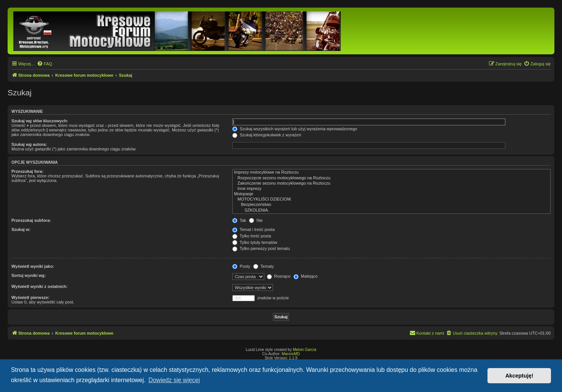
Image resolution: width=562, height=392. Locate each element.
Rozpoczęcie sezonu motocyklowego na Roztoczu (391, 178)
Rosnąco (279, 276)
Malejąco (306, 276)
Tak (239, 220)
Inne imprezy (391, 189)
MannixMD (291, 354)
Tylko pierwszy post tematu (261, 248)
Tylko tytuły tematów (255, 242)
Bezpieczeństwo (391, 205)
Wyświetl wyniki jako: (33, 266)
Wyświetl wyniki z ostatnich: (40, 286)
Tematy (264, 266)
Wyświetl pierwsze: (30, 297)
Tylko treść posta (252, 236)
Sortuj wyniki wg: (29, 275)
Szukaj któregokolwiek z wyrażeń (267, 135)
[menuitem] (44, 64)
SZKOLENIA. (391, 210)
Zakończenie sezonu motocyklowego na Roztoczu (391, 183)
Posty (241, 266)
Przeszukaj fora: (27, 171)
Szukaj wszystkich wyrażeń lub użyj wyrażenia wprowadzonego (295, 129)
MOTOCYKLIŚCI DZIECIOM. (391, 199)
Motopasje (391, 194)
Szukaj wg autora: (29, 144)
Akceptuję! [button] (519, 376)
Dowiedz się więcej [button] (174, 380)
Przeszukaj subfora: (31, 220)
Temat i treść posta (253, 229)
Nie (256, 220)
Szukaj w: (21, 229)
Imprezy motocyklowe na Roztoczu (391, 172)
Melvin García (305, 350)
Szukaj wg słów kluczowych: (40, 121)
